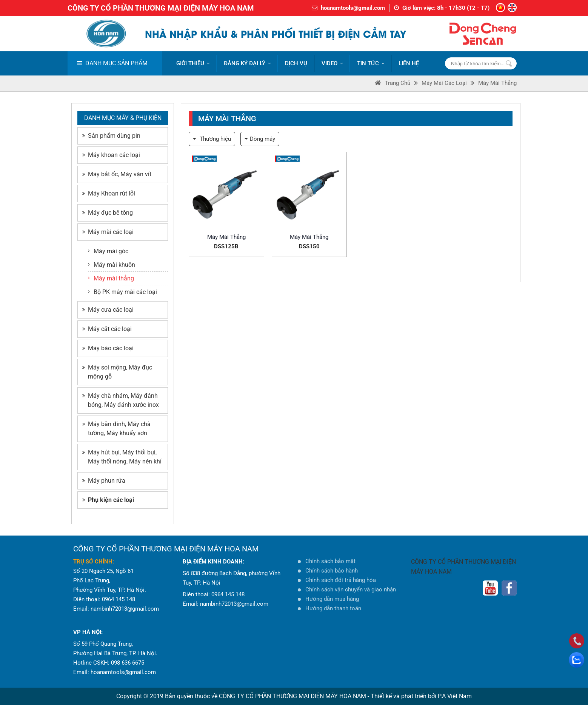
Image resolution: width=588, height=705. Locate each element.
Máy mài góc (108, 251)
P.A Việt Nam (455, 696)
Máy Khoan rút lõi (109, 193)
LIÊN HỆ (409, 63)
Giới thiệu (193, 63)
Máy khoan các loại (111, 155)
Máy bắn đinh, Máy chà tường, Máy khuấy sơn (116, 429)
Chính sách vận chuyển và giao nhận (351, 590)
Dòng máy (260, 139)
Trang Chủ (393, 83)
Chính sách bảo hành (332, 571)
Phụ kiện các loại (108, 500)
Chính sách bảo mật (330, 561)
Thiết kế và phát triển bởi (403, 696)
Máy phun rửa (104, 481)
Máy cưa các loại (108, 310)
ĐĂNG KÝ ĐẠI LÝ (247, 63)
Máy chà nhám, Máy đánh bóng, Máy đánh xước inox (121, 400)
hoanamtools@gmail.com (353, 8)
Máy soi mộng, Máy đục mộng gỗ (117, 372)
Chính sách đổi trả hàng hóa (341, 580)
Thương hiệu (212, 139)
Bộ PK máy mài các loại (122, 292)
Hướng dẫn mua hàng (332, 599)
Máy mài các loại (444, 83)
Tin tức (371, 63)
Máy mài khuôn (112, 265)
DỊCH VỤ (296, 63)
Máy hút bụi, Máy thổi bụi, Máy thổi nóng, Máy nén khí (122, 457)
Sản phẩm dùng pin (111, 136)
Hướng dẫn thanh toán (333, 608)
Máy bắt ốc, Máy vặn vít (117, 174)
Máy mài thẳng (497, 83)
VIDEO (332, 63)
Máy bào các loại (108, 348)
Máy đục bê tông (108, 213)
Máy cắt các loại (107, 329)
